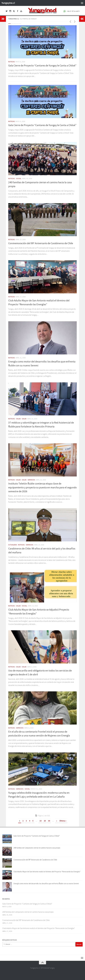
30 (49, 821)
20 (45, 821)
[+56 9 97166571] (49, 973)
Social (19, 179)
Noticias (12, 62)
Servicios (31, 480)
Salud (18, 419)
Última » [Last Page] (63, 821)
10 (40, 821)
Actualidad (13, 545)
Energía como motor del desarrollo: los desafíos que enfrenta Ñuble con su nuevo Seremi (46, 883)
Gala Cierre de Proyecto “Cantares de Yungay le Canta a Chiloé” (42, 65)
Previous (70, 21)
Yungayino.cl (8, 3)
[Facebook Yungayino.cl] (36, 973)
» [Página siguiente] (57, 821)
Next (75, 21)
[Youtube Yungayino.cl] (45, 973)
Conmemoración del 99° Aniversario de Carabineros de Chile (41, 243)
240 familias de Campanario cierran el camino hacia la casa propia (37, 848)
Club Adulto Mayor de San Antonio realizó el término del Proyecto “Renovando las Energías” (47, 872)
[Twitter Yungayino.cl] (40, 973)
